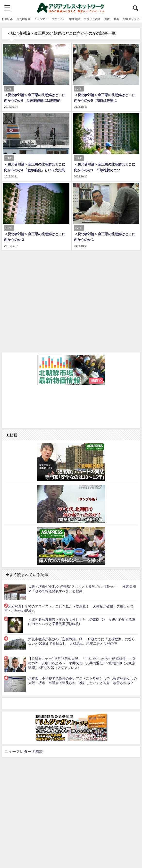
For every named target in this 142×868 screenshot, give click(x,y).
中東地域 (75, 19)
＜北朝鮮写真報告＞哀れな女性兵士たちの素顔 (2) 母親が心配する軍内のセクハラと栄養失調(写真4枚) (82, 622)
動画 (116, 19)
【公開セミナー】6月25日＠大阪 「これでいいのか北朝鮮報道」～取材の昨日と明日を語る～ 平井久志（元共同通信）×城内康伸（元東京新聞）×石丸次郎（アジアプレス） (82, 663)
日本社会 (7, 19)
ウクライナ (58, 19)
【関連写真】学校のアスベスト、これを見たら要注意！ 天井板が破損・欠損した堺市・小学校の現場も (69, 609)
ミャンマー (41, 19)
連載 (107, 19)
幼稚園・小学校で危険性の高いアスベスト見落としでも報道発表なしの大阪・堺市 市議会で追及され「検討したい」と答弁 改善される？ (83, 681)
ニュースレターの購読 (24, 751)
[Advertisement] (71, 300)
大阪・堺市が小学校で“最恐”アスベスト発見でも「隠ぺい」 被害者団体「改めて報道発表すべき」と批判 (82, 589)
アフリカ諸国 (92, 19)
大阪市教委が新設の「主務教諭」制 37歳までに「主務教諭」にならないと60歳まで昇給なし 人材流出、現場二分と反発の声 (82, 641)
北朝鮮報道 (23, 19)
